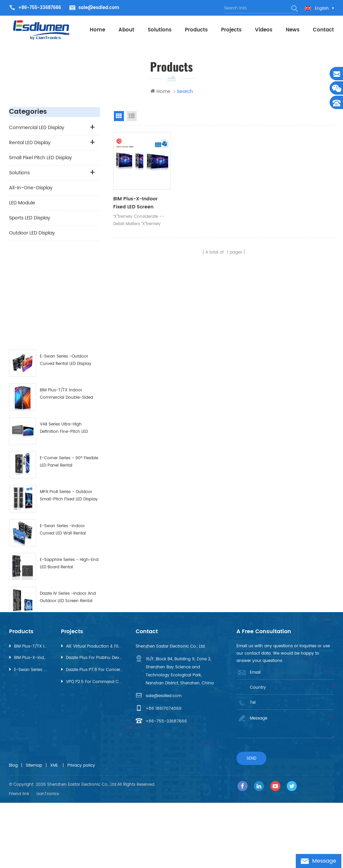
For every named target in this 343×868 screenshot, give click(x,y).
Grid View (119, 116)
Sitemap (34, 831)
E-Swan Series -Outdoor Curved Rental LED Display (66, 268)
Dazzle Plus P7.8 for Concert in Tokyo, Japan (94, 736)
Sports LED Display (30, 218)
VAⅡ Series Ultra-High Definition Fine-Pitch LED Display (64, 337)
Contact (323, 30)
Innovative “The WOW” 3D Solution (65, 540)
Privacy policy (81, 831)
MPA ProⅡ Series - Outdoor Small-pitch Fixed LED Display (69, 404)
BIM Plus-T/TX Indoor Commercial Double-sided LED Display (66, 303)
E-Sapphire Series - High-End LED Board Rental (69, 472)
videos (264, 30)
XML (54, 831)
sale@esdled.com (99, 8)
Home (97, 30)
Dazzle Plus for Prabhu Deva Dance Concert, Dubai (94, 724)
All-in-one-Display (31, 188)
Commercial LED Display (37, 128)
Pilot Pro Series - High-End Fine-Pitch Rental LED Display (68, 573)
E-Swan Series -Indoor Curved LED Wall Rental (63, 438)
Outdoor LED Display (32, 233)
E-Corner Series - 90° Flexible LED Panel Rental (69, 370)
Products (196, 30)
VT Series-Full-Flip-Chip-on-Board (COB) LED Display (69, 641)
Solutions (160, 30)
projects (231, 30)
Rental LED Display (30, 143)
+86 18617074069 (164, 775)
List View (132, 116)
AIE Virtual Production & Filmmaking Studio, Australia (94, 712)
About (126, 30)
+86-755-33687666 (40, 8)
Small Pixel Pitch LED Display (41, 158)
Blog (13, 831)
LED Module (22, 203)
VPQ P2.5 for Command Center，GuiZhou (94, 748)
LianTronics (48, 859)
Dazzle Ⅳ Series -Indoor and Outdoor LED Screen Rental (68, 506)
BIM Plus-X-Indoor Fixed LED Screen (68, 607)
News (293, 30)
